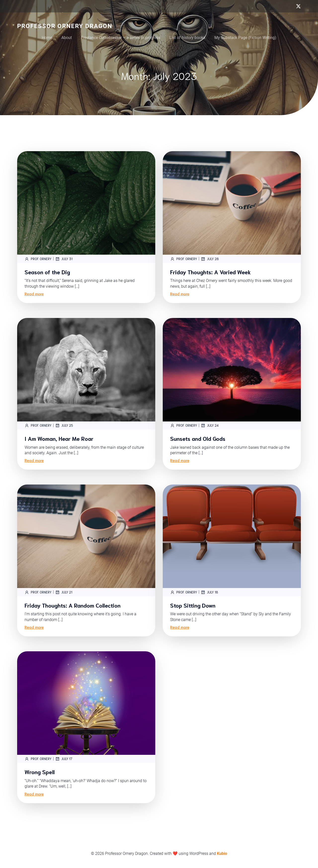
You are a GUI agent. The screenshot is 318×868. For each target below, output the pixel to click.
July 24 (210, 425)
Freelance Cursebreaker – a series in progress (121, 38)
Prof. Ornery (38, 259)
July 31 (64, 259)
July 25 (64, 425)
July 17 (64, 759)
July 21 (64, 592)
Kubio (222, 853)
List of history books (187, 38)
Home (47, 38)
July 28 (210, 259)
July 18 (209, 592)
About (67, 38)
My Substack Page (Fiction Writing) (245, 38)
